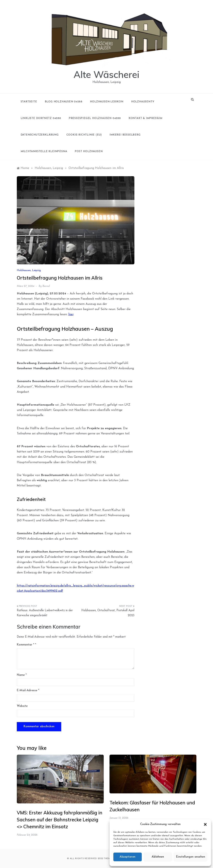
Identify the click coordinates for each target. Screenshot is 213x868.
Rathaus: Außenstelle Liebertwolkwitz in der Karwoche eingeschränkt (45, 613)
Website (22, 706)
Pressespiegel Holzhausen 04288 (95, 118)
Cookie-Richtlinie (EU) (84, 135)
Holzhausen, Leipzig (29, 270)
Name (22, 675)
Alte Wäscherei (106, 74)
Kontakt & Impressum (146, 118)
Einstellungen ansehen (191, 857)
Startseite (29, 102)
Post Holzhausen (89, 151)
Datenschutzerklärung (40, 135)
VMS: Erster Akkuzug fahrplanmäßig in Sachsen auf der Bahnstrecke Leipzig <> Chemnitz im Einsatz (60, 820)
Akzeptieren (127, 857)
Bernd (46, 286)
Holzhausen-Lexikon (107, 102)
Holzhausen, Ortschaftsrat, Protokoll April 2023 (108, 613)
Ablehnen (158, 857)
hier (71, 314)
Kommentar (25, 645)
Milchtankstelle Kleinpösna (44, 151)
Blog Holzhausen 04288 (64, 102)
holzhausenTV (143, 102)
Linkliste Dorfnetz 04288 (41, 118)
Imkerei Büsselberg (125, 135)
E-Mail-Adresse (28, 691)
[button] (205, 824)
